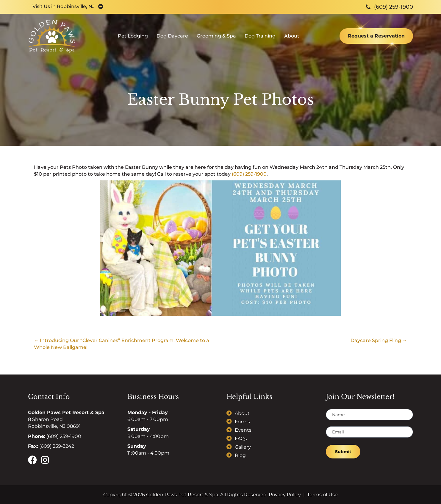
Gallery (243, 447)
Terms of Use (322, 495)
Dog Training (260, 37)
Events (243, 430)
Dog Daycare (172, 37)
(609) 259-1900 (249, 174)
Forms (242, 422)
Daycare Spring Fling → (379, 340)
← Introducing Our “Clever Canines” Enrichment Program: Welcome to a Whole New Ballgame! (122, 344)
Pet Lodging (133, 37)
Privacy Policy (285, 495)
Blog (240, 455)
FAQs (241, 439)
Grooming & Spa (216, 37)
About (292, 37)
